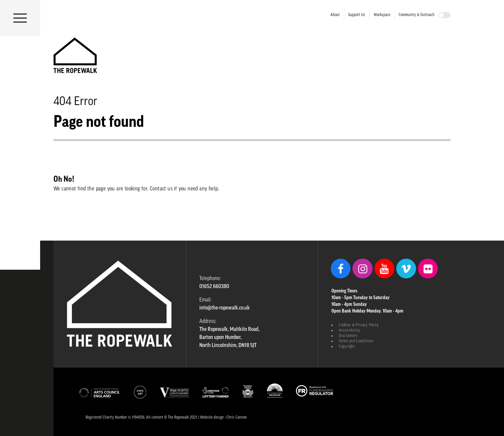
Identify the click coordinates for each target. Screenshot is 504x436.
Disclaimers (348, 336)
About (335, 15)
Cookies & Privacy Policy (359, 325)
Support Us (357, 15)
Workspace (382, 15)
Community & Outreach (417, 15)
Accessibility (349, 330)
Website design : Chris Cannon (223, 417)
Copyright (347, 346)
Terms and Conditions (356, 341)
